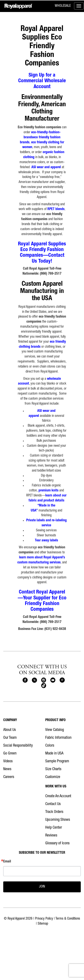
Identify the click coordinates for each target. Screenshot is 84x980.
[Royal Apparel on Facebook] (25, 680)
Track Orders (54, 812)
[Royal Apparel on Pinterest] (62, 680)
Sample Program (57, 761)
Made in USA (54, 754)
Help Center (54, 828)
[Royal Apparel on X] (34, 680)
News (7, 769)
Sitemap (43, 924)
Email (7, 862)
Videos (8, 761)
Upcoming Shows (58, 820)
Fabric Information (58, 738)
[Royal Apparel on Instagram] (44, 680)
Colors (50, 746)
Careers (9, 777)
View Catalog (55, 730)
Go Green (10, 754)
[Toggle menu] (79, 6)
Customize (53, 777)
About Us (10, 730)
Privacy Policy (44, 919)
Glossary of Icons (57, 843)
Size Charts (53, 769)
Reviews (51, 836)
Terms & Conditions (68, 919)
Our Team (10, 738)
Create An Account (58, 796)
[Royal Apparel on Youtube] (53, 680)
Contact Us (53, 804)
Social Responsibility (18, 746)
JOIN (42, 887)
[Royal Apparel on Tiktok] (44, 686)
